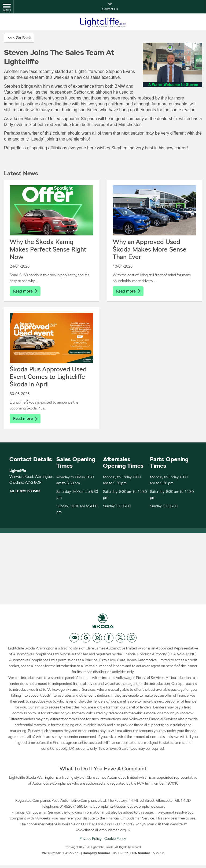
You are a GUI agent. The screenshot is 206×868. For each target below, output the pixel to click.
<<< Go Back (20, 38)
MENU (7, 7)
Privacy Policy (91, 841)
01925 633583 (28, 492)
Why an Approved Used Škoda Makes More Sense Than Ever (150, 250)
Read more (26, 291)
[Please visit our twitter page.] (120, 640)
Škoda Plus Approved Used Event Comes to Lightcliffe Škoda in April (48, 377)
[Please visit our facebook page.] (109, 640)
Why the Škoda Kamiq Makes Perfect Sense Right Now (48, 250)
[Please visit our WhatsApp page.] (132, 640)
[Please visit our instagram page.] (97, 640)
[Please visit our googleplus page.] (86, 640)
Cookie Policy (115, 841)
